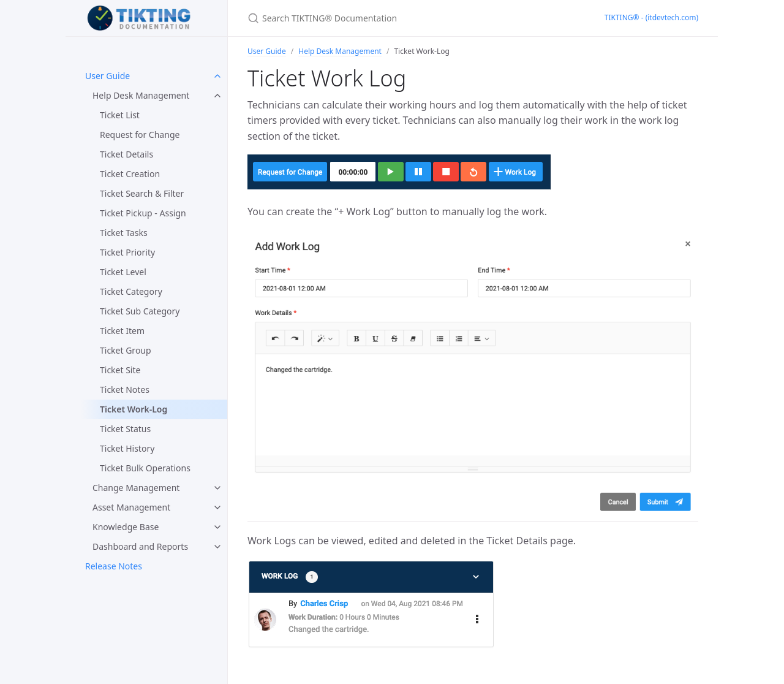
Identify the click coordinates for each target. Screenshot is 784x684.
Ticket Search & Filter (142, 193)
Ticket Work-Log (134, 409)
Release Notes (114, 566)
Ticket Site (120, 370)
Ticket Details (126, 154)
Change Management (136, 488)
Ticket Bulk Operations (145, 468)
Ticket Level (123, 272)
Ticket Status (125, 429)
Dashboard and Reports (140, 546)
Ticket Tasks (124, 233)
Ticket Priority (127, 252)
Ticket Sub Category (140, 311)
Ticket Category (131, 291)
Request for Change (140, 135)
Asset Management (131, 507)
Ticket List (120, 115)
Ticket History (127, 448)
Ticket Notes (125, 389)
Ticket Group (126, 350)
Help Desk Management (141, 95)
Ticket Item (122, 331)
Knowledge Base (126, 527)
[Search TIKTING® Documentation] (392, 18)
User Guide (107, 76)
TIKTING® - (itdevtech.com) (651, 17)
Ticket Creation (130, 174)
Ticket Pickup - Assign (143, 213)
